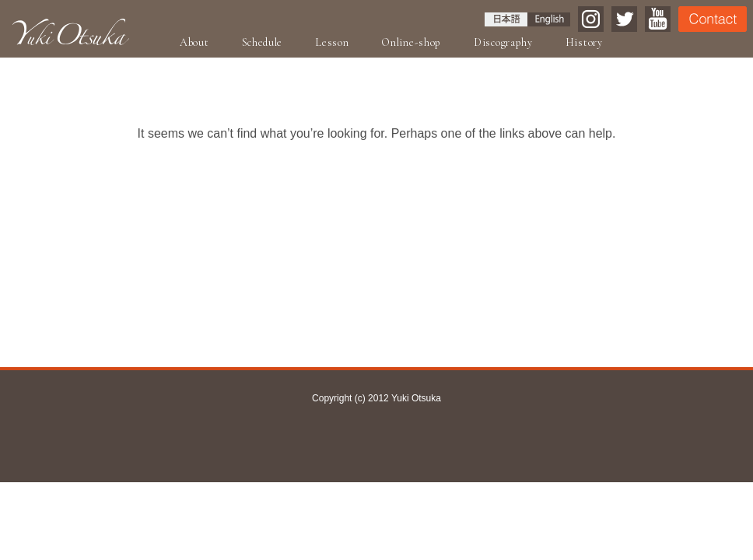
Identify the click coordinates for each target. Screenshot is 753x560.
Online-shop (411, 42)
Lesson (332, 42)
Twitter (624, 19)
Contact (713, 19)
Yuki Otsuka (71, 32)
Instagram (591, 19)
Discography (503, 42)
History (584, 42)
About (194, 42)
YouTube (658, 19)
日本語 (506, 19)
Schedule (263, 42)
